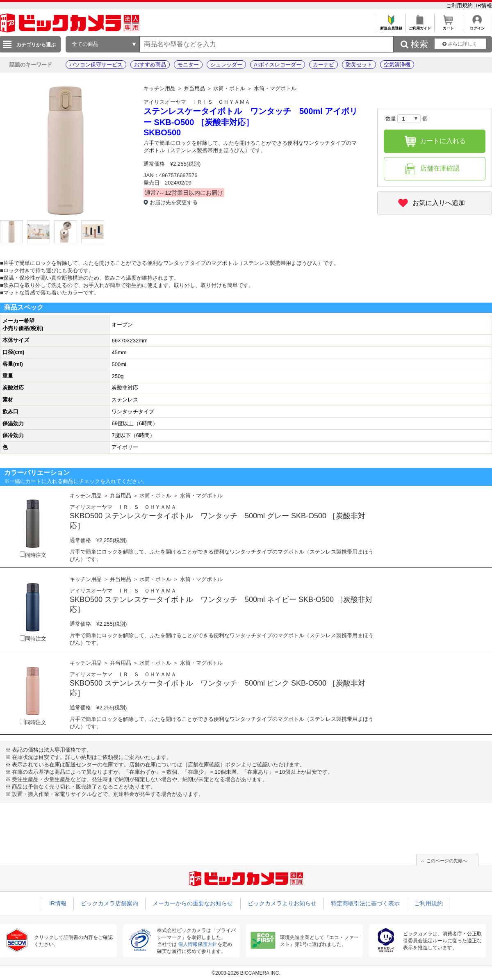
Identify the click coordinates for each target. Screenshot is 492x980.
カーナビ (323, 65)
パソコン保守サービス (96, 65)
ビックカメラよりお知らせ (282, 903)
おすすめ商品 (150, 65)
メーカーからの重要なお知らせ (193, 903)
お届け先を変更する (174, 202)
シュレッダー (226, 65)
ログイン (477, 26)
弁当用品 (194, 88)
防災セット (359, 65)
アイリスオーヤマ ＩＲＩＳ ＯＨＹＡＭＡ (197, 102)
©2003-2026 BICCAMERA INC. (246, 973)
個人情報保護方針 (198, 944)
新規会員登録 (391, 26)
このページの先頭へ (447, 861)
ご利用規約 (460, 6)
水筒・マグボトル (275, 88)
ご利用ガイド (420, 26)
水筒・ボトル (229, 88)
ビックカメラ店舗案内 (109, 903)
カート (448, 26)
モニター (188, 65)
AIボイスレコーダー (278, 65)
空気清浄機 (397, 65)
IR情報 (484, 6)
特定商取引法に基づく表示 (365, 903)
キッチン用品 (159, 88)
